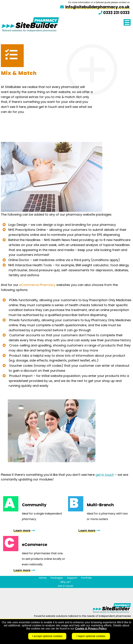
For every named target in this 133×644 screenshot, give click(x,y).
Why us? (65, 582)
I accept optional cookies (47, 636)
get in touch (105, 475)
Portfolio (87, 578)
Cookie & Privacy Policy (91, 629)
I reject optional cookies (91, 636)
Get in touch (65, 586)
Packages (57, 578)
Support (72, 578)
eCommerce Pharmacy (38, 285)
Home (43, 578)
